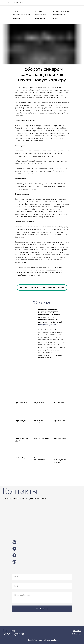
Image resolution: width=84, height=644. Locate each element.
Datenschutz (77, 634)
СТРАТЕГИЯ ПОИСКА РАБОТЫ (61, 11)
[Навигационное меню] (81, 3)
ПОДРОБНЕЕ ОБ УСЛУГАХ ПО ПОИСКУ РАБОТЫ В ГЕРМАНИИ (42, 287)
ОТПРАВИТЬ (42, 609)
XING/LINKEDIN (40, 18)
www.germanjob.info (47, 325)
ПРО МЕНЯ (55, 18)
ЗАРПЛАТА (39, 11)
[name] (42, 577)
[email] (42, 586)
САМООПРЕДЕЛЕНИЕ (58, 15)
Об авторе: (42, 302)
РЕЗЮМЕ (16, 11)
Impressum (77, 631)
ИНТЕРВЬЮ (17, 18)
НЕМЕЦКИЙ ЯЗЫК (41, 15)
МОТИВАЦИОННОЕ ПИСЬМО (22, 15)
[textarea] (42, 597)
